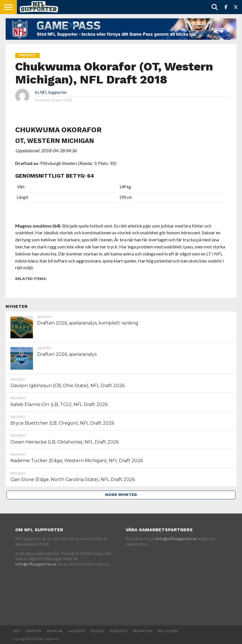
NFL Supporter (54, 92)
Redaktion (143, 631)
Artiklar (55, 631)
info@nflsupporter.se (36, 564)
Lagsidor (76, 631)
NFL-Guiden (168, 631)
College (97, 631)
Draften (33, 631)
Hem (16, 631)
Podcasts (119, 631)
